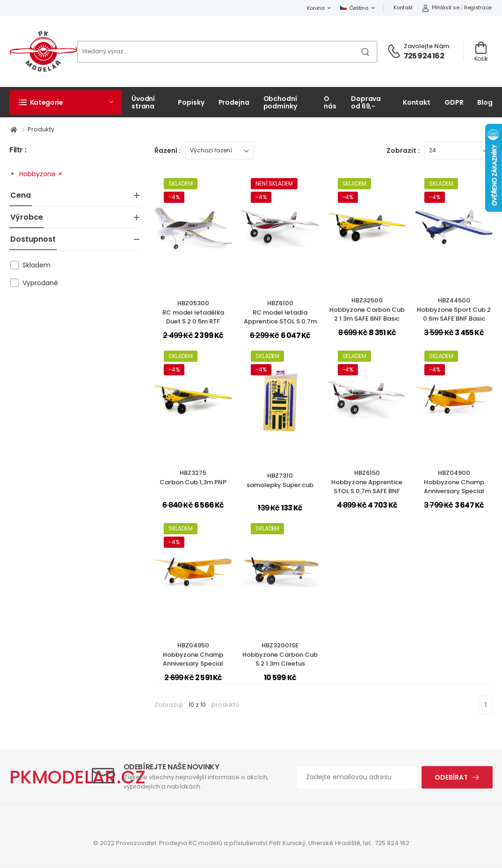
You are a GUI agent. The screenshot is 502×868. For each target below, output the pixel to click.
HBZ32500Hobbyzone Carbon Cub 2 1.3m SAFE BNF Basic (367, 309)
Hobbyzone (40, 174)
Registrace (478, 7)
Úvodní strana (143, 102)
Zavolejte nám (426, 46)
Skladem (36, 265)
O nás (330, 102)
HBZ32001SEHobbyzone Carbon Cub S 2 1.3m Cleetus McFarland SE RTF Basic (280, 659)
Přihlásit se (440, 7)
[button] (65, 102)
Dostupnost (33, 239)
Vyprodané (40, 283)
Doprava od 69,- (366, 102)
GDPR (454, 102)
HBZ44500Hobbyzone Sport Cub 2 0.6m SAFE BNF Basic (454, 309)
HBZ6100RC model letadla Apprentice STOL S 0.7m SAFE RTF (280, 317)
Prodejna (234, 102)
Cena (21, 195)
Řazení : (167, 151)
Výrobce (27, 217)
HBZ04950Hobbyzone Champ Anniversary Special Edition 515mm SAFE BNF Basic (193, 664)
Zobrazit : (403, 151)
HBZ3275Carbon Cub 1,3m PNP (193, 477)
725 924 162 (424, 56)
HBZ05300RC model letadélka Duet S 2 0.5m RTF (193, 312)
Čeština (354, 8)
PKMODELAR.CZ (77, 777)
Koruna (316, 8)
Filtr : (18, 150)
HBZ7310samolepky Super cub (280, 480)
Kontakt (403, 7)
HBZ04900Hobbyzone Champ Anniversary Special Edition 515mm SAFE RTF (454, 487)
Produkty (41, 129)
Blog (485, 102)
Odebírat (451, 777)
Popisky (191, 102)
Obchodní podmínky (280, 102)
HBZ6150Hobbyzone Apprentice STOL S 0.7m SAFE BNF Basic (367, 487)
